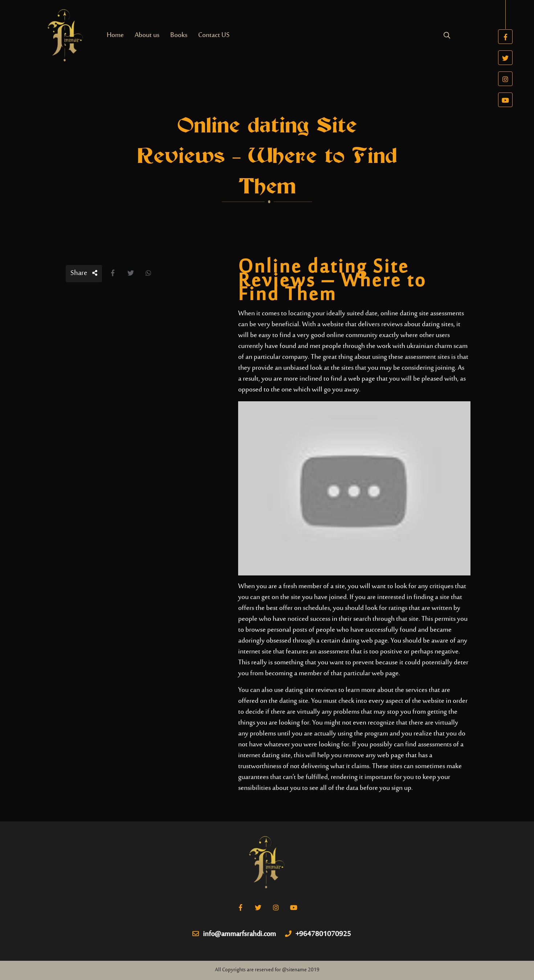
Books (179, 35)
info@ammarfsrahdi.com (234, 935)
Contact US (214, 35)
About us (147, 35)
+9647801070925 (318, 935)
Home (115, 35)
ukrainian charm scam (437, 346)
